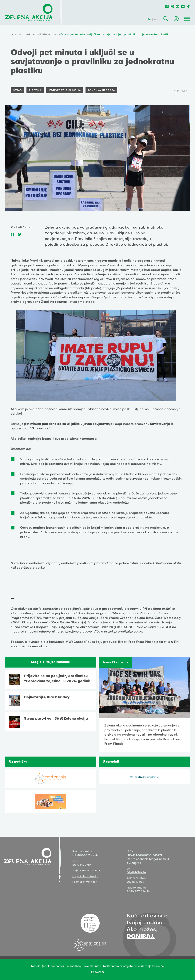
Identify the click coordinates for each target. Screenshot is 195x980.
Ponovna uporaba (101, 91)
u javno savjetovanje (96, 424)
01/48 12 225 (136, 882)
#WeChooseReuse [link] (80, 642)
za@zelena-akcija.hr (86, 871)
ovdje (138, 632)
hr (150, 20)
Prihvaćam (97, 972)
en (156, 20)
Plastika (35, 91)
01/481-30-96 (136, 873)
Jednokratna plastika (65, 91)
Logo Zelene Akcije (85, 876)
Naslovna (18, 35)
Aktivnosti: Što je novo (42, 35)
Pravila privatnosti (85, 882)
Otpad (17, 91)
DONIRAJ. (141, 937)
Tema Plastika (113, 662)
